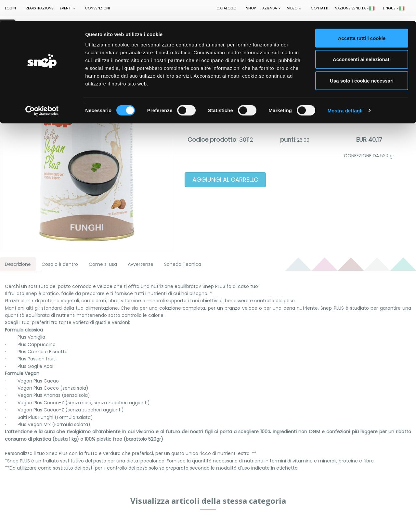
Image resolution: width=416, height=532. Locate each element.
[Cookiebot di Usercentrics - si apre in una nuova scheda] (42, 90)
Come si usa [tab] (103, 264)
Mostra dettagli (345, 90)
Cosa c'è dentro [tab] (60, 264)
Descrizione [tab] (18, 264)
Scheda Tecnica (183, 264)
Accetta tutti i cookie (362, 17)
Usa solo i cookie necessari (362, 60)
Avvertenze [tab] (141, 264)
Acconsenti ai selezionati (362, 39)
